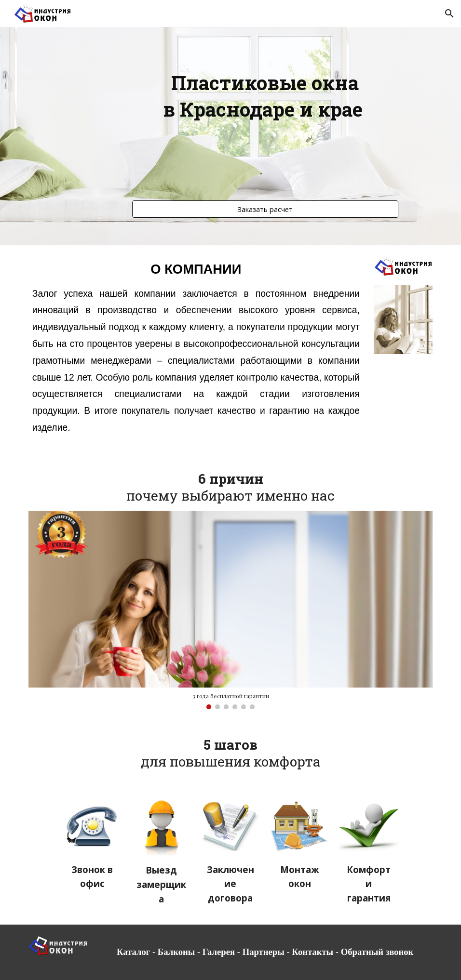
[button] (449, 13)
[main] (265, 127)
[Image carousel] (231, 610)
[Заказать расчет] (265, 209)
